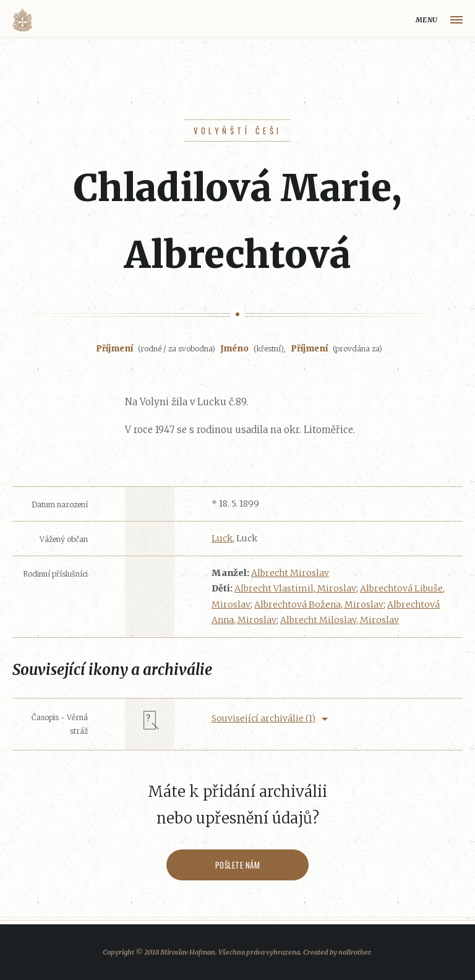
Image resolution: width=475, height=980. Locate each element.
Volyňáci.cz (22, 20)
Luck (222, 538)
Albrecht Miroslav (290, 573)
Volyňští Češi (238, 131)
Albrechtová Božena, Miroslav (319, 604)
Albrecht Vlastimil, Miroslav (295, 588)
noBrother (354, 952)
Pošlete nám (238, 865)
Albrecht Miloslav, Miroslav (340, 620)
